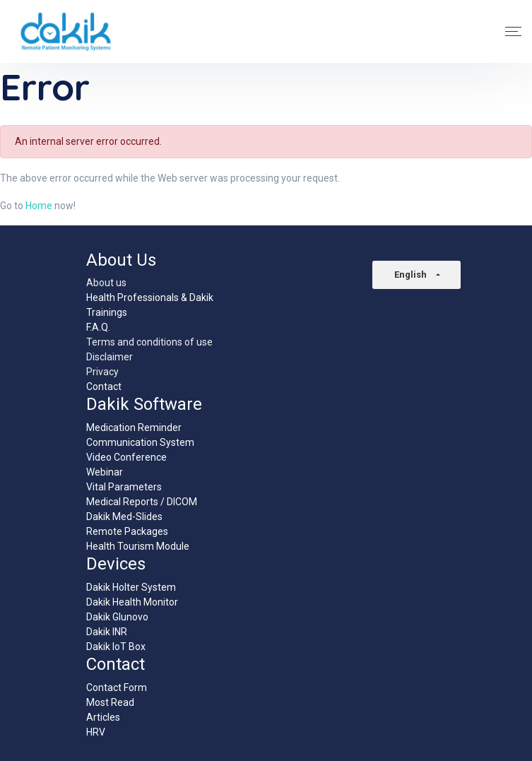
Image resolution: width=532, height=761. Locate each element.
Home (39, 206)
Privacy (102, 372)
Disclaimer (110, 357)
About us (106, 283)
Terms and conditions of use (149, 342)
